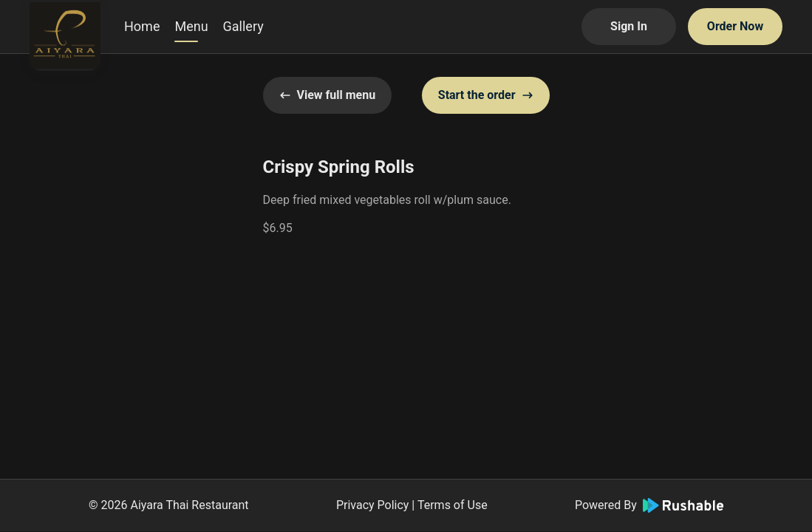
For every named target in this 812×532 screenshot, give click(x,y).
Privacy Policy (373, 505)
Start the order (486, 95)
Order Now (735, 26)
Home (142, 26)
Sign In (629, 26)
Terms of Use (453, 505)
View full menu (328, 95)
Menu (191, 26)
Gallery (243, 26)
